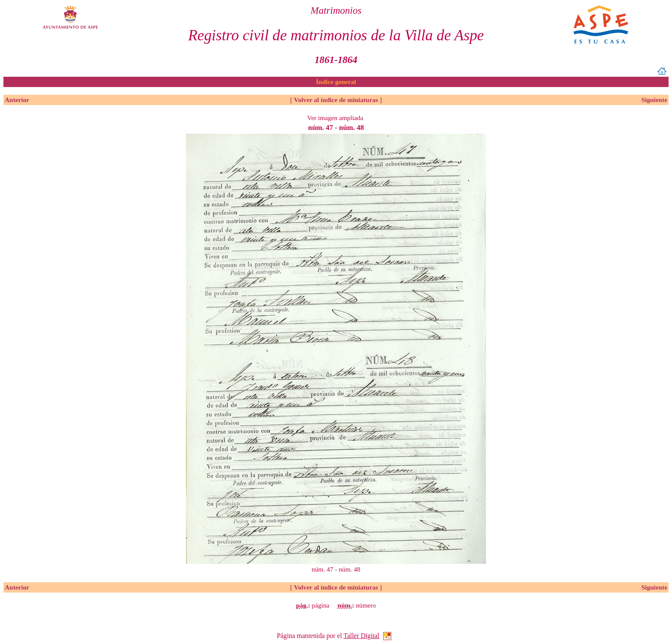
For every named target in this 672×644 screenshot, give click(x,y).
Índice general (336, 82)
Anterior (17, 100)
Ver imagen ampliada (335, 118)
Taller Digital (361, 636)
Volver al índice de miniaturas (336, 100)
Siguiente (654, 100)
